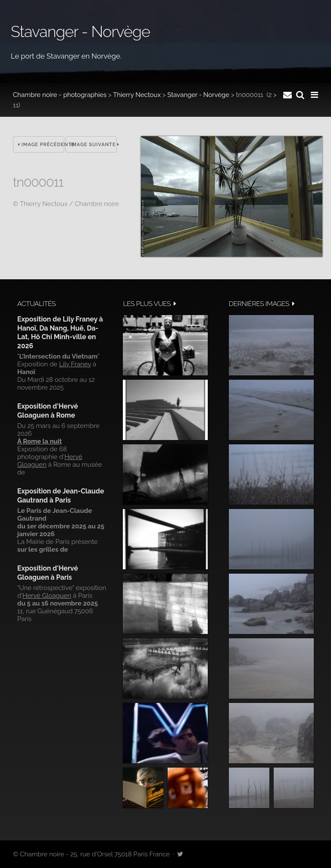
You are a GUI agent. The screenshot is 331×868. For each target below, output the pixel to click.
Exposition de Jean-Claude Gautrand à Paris (61, 495)
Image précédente (41, 145)
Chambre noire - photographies (60, 95)
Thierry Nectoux (137, 95)
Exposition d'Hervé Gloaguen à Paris (48, 573)
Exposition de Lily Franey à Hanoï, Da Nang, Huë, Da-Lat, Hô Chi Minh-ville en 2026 (60, 332)
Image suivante (94, 145)
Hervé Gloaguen (47, 596)
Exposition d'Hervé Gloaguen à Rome (48, 411)
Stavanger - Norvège (198, 95)
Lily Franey (75, 364)
